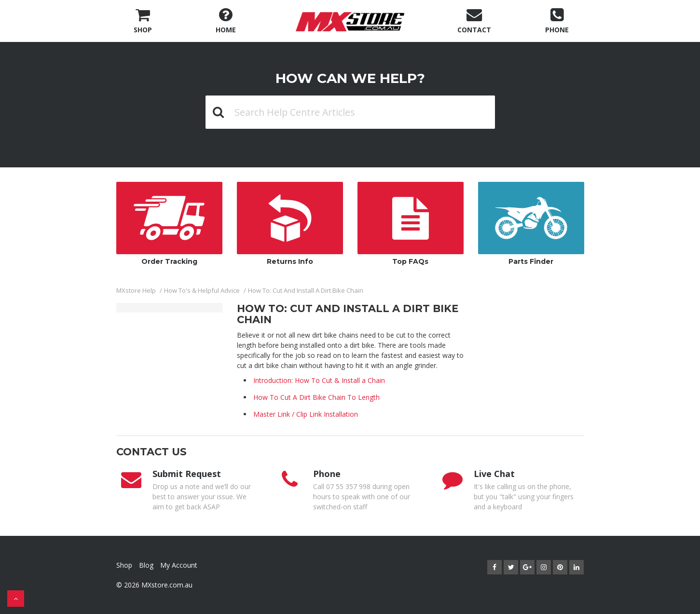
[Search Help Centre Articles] (350, 112)
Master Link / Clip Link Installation (306, 414)
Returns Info (290, 224)
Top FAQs (411, 224)
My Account (179, 565)
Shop (124, 565)
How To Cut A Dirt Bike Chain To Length (316, 397)
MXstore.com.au (167, 585)
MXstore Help (136, 290)
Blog (146, 565)
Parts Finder (531, 224)
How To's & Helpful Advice (202, 290)
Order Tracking (169, 224)
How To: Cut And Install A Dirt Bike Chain (306, 290)
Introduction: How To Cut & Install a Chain (319, 380)
